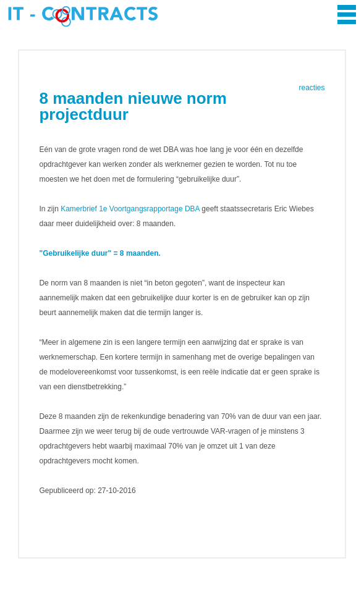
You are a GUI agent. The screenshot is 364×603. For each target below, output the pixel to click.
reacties (312, 88)
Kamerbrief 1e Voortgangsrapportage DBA (130, 209)
